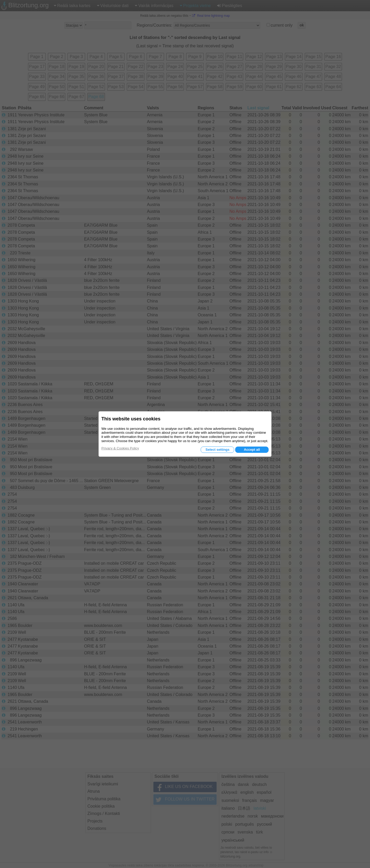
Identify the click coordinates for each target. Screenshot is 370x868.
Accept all (252, 450)
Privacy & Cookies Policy (120, 448)
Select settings (217, 450)
